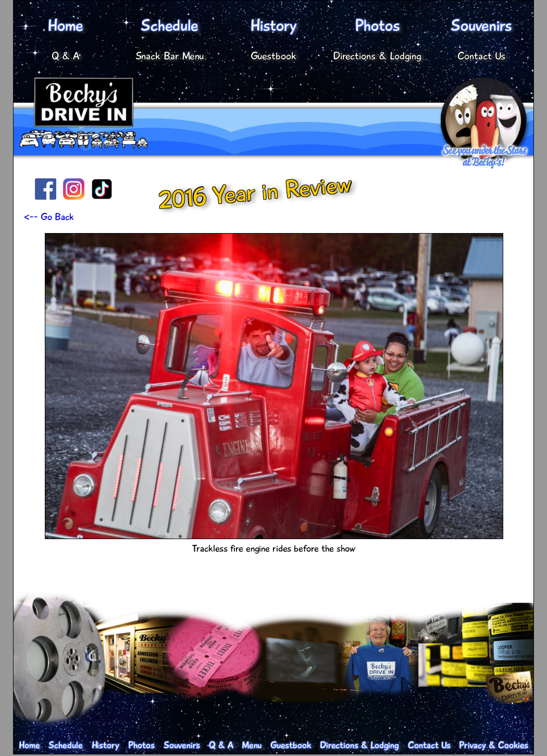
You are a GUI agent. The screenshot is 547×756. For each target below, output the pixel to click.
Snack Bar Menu (170, 56)
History (273, 26)
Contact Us (481, 56)
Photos (377, 26)
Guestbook (273, 56)
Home (65, 26)
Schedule (170, 26)
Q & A (66, 56)
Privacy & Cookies (494, 745)
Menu (252, 745)
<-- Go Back (49, 217)
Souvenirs (481, 26)
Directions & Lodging (377, 56)
